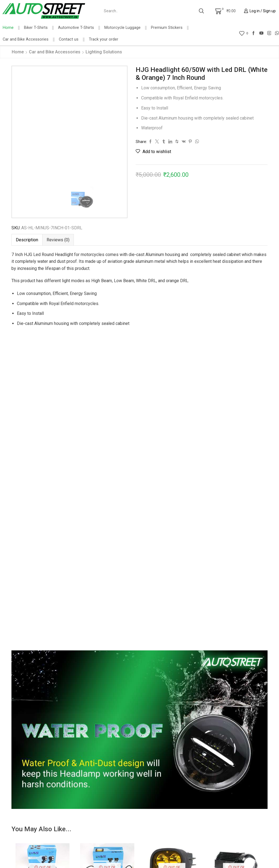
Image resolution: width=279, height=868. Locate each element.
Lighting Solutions (104, 52)
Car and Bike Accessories (26, 39)
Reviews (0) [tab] (58, 240)
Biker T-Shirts (36, 28)
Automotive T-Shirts (76, 28)
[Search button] (201, 11)
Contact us (69, 39)
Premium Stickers (167, 28)
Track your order (104, 39)
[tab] (27, 240)
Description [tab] (27, 240)
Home (8, 28)
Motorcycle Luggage (122, 28)
